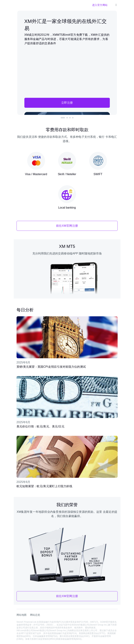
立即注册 (67, 103)
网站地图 (22, 615)
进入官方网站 (100, 5)
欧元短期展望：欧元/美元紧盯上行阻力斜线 (44, 486)
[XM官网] (19, 5)
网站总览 (35, 615)
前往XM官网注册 (67, 226)
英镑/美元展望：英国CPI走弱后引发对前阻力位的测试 (51, 367)
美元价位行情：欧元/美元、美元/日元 (40, 426)
